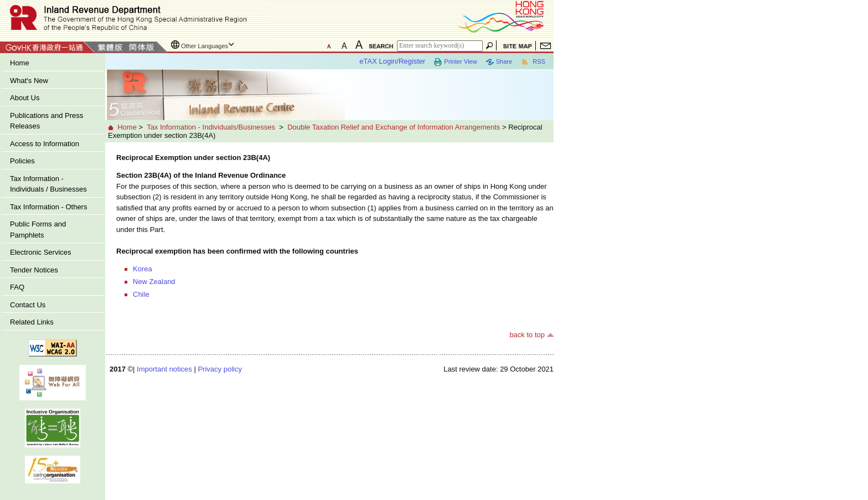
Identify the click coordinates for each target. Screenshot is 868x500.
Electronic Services (41, 252)
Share (499, 62)
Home (20, 63)
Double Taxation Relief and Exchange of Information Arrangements (394, 127)
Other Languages (205, 46)
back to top (527, 335)
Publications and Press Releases (46, 121)
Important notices (164, 369)
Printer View (455, 62)
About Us (25, 98)
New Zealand (154, 282)
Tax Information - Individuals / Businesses (48, 184)
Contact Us (28, 305)
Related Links (32, 322)
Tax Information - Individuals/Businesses (211, 127)
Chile (141, 294)
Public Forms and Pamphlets (38, 230)
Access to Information (45, 144)
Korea (143, 269)
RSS (533, 62)
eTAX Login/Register (392, 61)
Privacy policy (219, 369)
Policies (22, 161)
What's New (29, 81)
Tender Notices (34, 270)
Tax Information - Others (48, 207)
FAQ (17, 287)
